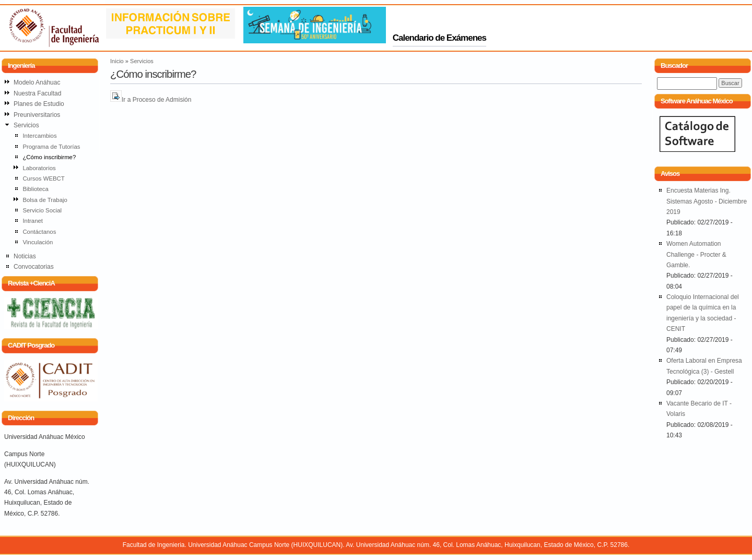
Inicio (117, 61)
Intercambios (39, 136)
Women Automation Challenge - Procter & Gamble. (696, 254)
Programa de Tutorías (51, 147)
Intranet (33, 221)
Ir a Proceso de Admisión (156, 100)
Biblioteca (35, 189)
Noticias (25, 256)
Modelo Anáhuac (37, 82)
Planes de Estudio (39, 104)
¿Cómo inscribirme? (49, 157)
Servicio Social (42, 210)
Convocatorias (34, 267)
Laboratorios (39, 168)
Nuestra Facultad (37, 93)
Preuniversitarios (37, 115)
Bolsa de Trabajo (45, 200)
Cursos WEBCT (43, 178)
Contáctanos (39, 232)
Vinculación (38, 242)
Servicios (142, 61)
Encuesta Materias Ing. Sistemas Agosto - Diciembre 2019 (707, 201)
